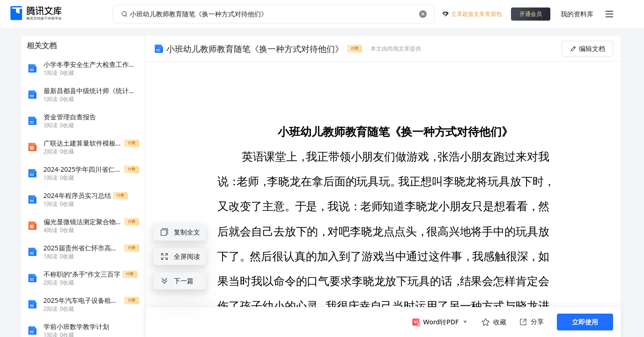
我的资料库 (577, 14)
